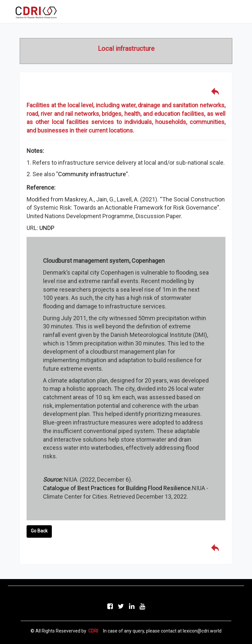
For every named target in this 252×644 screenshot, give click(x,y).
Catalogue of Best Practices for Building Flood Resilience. (117, 488)
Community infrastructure (92, 174)
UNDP (47, 228)
